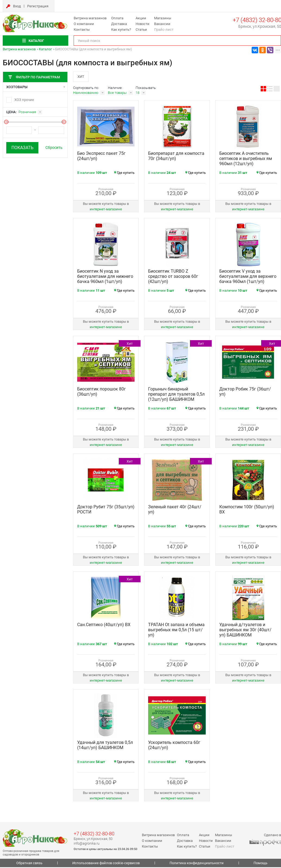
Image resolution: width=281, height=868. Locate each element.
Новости (143, 24)
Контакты (82, 30)
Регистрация (38, 6)
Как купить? (121, 30)
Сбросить (54, 147)
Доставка (119, 24)
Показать (22, 148)
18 (138, 93)
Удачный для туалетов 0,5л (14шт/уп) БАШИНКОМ (105, 746)
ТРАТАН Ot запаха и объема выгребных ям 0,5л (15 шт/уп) (176, 631)
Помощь (260, 864)
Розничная (27, 112)
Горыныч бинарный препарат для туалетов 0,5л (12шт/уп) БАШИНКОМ (176, 395)
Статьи (141, 30)
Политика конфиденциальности (197, 864)
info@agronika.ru (87, 844)
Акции (141, 18)
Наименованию (86, 93)
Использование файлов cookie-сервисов (106, 864)
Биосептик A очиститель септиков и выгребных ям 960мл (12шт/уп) (246, 159)
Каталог (45, 49)
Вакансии (162, 24)
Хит (81, 77)
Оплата (117, 18)
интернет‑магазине (106, 210)
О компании (84, 24)
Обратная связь (29, 864)
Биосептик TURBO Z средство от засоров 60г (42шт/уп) (173, 277)
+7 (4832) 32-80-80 (94, 834)
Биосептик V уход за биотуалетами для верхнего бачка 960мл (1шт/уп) (248, 277)
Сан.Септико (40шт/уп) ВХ (104, 625)
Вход (17, 6)
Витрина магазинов (90, 18)
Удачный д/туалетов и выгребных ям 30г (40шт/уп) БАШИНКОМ (245, 631)
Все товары (117, 93)
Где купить (124, 173)
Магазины (163, 18)
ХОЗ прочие (24, 100)
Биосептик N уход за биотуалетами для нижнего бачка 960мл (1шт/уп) (105, 277)
